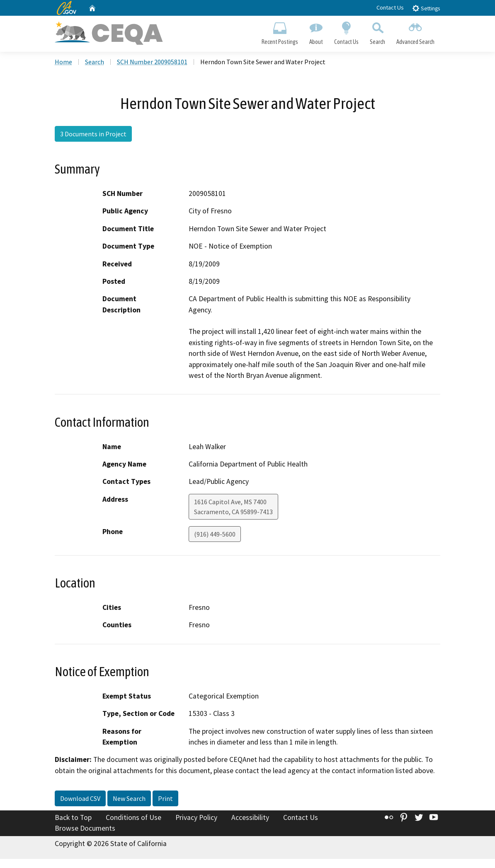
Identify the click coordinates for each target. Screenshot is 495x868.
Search (378, 31)
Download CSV (80, 798)
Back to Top (73, 817)
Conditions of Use (133, 817)
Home (63, 62)
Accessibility (250, 817)
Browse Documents (85, 828)
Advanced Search (416, 31)
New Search (129, 798)
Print (165, 798)
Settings (426, 8)
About (316, 31)
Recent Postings (280, 31)
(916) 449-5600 (215, 534)
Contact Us (390, 7)
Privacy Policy (196, 817)
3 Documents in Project (93, 134)
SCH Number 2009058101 (152, 62)
